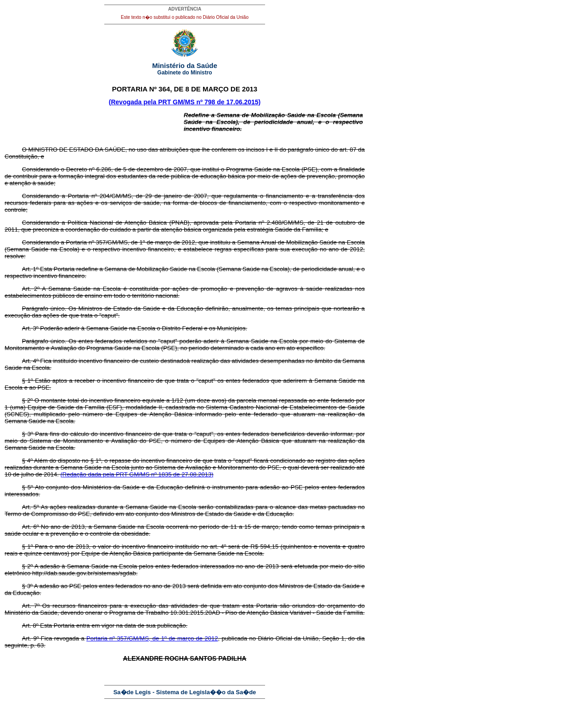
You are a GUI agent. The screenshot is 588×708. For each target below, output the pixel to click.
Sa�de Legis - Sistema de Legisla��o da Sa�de (185, 692)
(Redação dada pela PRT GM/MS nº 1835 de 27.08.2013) (137, 474)
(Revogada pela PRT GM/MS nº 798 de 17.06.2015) (185, 102)
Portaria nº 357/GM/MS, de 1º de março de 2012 (152, 638)
